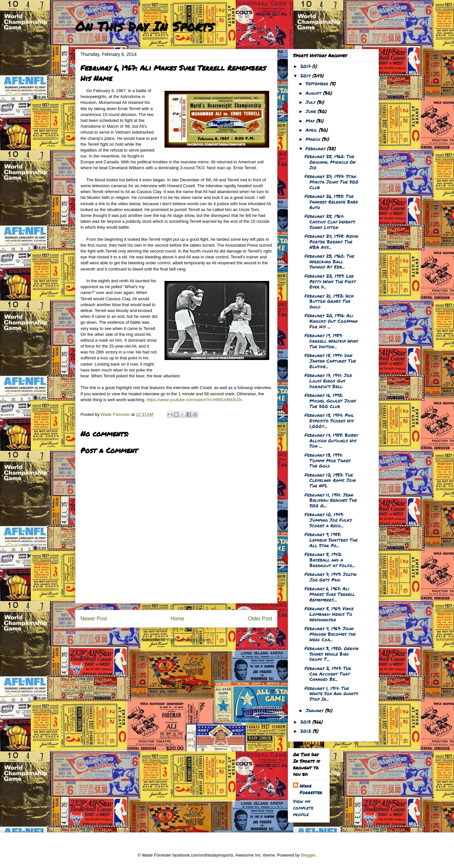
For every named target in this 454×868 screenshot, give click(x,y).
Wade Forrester (311, 789)
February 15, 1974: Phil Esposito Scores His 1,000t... (329, 420)
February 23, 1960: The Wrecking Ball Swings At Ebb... (329, 261)
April (312, 130)
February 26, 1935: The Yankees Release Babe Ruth (331, 202)
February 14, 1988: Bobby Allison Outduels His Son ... (331, 440)
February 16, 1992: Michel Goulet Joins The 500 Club (330, 401)
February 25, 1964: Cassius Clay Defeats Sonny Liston (330, 221)
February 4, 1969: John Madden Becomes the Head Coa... (330, 634)
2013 (306, 722)
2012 (306, 731)
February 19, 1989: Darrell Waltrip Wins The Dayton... (331, 341)
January (315, 710)
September (318, 83)
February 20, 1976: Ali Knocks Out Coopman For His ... (331, 321)
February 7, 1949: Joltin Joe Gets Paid (331, 577)
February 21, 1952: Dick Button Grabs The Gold (329, 301)
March (314, 139)
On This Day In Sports (145, 26)
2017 (306, 66)
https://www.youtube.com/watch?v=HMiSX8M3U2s (194, 400)
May (311, 121)
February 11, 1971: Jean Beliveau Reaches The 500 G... (331, 500)
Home (178, 619)
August (314, 93)
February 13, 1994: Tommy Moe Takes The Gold (328, 460)
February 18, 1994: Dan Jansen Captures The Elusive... (330, 361)
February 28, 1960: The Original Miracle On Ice (330, 162)
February (316, 148)
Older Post (260, 619)
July (311, 102)
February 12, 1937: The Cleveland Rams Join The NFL (330, 480)
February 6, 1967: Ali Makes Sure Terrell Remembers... (330, 594)
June (312, 111)
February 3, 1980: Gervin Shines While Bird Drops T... (332, 654)
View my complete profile (303, 808)
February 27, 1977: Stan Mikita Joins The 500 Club (332, 182)
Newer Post (94, 619)
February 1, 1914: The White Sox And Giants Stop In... (331, 694)
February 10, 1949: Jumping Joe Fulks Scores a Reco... (328, 520)
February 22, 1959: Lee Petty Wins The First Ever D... (330, 281)
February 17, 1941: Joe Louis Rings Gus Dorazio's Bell (328, 381)
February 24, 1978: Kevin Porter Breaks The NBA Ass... (331, 241)
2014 (306, 75)
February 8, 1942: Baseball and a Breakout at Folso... (330, 560)
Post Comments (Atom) (189, 640)
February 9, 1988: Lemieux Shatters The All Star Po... (331, 540)
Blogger (308, 855)
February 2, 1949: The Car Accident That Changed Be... (328, 674)
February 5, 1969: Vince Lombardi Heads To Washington (329, 614)
